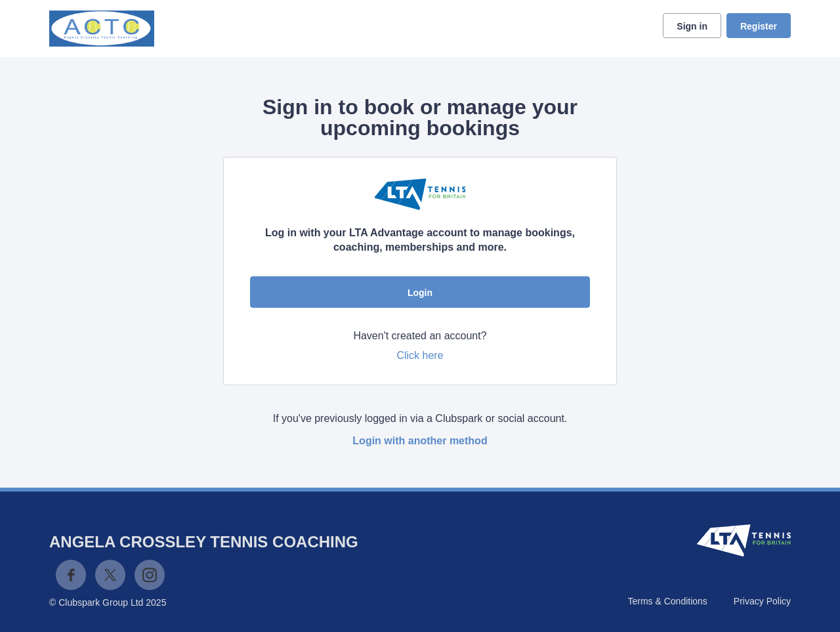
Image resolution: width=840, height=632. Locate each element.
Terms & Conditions (667, 601)
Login (420, 293)
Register (759, 26)
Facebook (71, 575)
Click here (420, 355)
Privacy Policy (762, 601)
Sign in (692, 26)
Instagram (150, 575)
